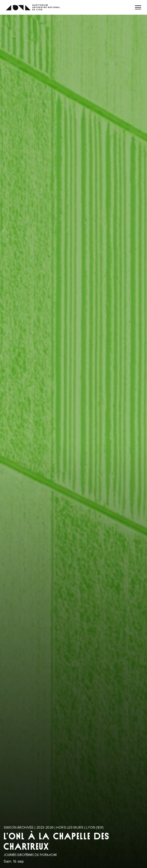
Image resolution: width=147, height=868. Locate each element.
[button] (138, 7)
